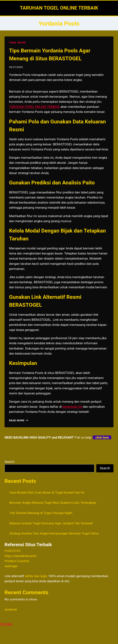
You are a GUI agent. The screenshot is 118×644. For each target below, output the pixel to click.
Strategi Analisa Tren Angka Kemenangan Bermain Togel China (54, 533)
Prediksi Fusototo (17, 561)
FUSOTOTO (13, 551)
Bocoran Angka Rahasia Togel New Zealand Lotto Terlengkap (53, 503)
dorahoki (11, 609)
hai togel (6, 624)
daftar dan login (36, 576)
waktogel (11, 566)
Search (9, 462)
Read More (19, 420)
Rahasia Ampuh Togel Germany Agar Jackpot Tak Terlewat (51, 523)
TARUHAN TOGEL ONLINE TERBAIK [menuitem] (34, 107)
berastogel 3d (72, 407)
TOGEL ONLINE (17, 43)
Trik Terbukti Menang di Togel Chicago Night (41, 513)
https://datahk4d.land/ (21, 556)
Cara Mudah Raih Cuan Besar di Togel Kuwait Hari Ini (47, 492)
